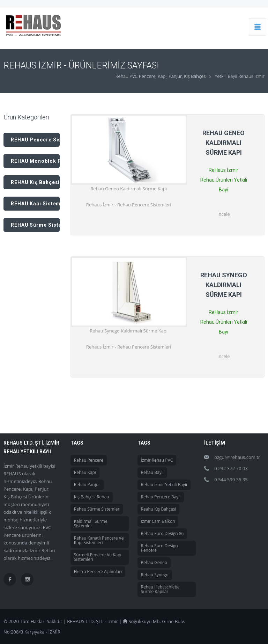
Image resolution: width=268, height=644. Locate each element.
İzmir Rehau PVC (157, 460)
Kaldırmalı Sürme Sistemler (91, 524)
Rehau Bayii (152, 472)
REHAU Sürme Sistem (35, 225)
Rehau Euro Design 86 (162, 533)
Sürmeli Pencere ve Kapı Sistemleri (98, 557)
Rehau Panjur (87, 485)
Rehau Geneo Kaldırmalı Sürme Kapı (224, 143)
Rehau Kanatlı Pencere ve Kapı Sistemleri (99, 540)
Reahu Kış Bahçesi (159, 509)
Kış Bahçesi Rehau (92, 497)
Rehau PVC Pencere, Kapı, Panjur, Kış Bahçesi (161, 76)
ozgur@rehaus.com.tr (237, 457)
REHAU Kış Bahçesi (35, 182)
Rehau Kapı (85, 472)
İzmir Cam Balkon (158, 521)
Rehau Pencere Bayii (161, 497)
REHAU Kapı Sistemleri (35, 204)
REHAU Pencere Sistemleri (35, 140)
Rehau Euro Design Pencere (159, 548)
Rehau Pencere (89, 460)
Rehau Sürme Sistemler (97, 509)
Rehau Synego (155, 575)
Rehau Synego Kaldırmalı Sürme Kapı (224, 285)
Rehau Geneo (154, 562)
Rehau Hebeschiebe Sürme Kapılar (160, 589)
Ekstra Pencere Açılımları (98, 572)
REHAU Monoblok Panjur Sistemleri (35, 161)
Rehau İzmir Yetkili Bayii (164, 485)
